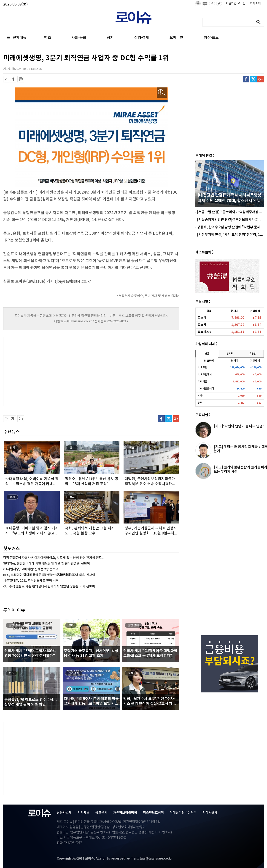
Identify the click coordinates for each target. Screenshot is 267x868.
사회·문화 (79, 38)
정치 (110, 38)
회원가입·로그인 (236, 3)
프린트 (21, 79)
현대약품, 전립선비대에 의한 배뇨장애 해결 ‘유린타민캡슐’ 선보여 (47, 564)
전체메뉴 (20, 38)
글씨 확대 (13, 79)
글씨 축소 (7, 79)
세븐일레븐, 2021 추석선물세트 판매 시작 (31, 581)
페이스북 (246, 79)
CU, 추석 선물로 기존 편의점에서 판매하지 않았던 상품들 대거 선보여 (49, 586)
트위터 (253, 79)
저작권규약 (210, 813)
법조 (48, 38)
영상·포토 (211, 38)
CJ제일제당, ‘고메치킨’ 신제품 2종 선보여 (31, 569)
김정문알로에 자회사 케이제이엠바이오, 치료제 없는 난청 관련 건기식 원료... (54, 558)
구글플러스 (261, 79)
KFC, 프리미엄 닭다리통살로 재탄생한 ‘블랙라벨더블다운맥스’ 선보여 (49, 575)
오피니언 (176, 38)
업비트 (230, 354)
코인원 (252, 354)
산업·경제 (142, 38)
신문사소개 (64, 813)
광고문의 (101, 813)
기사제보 (84, 813)
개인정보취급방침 (125, 813)
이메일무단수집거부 (183, 813)
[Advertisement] (49, 371)
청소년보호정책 (153, 813)
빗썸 (207, 354)
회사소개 (254, 3)
